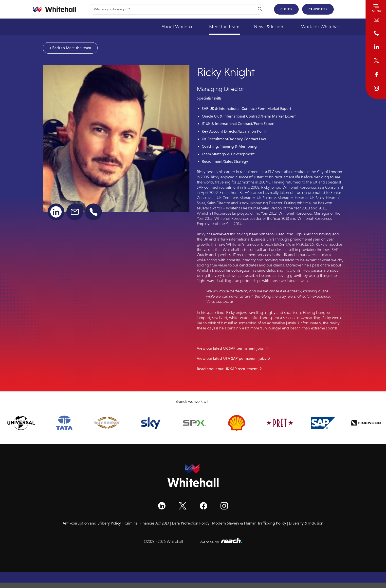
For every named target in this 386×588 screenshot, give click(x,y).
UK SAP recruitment (241, 369)
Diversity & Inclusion (306, 523)
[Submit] (260, 9)
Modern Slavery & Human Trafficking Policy (249, 523)
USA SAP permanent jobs (245, 358)
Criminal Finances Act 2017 (147, 523)
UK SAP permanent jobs (243, 348)
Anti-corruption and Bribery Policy (92, 523)
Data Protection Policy (191, 523)
